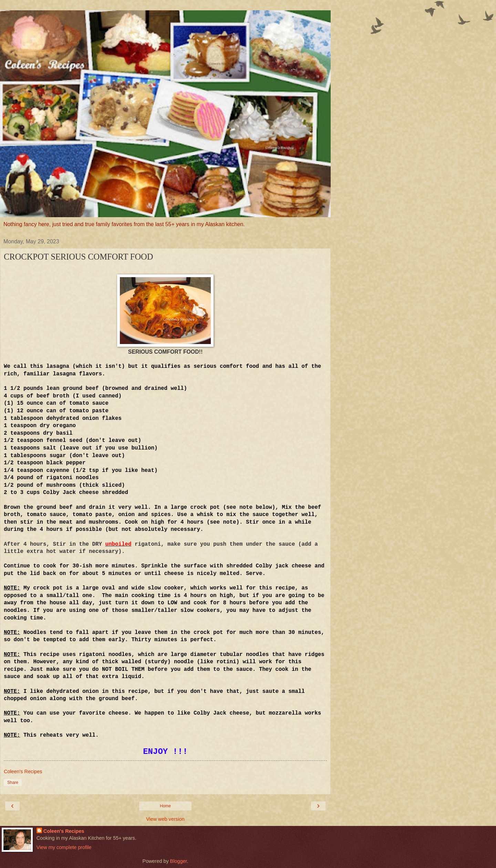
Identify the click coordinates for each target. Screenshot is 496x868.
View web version (165, 819)
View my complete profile (64, 847)
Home (165, 806)
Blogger (179, 861)
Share (13, 783)
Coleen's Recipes (64, 831)
